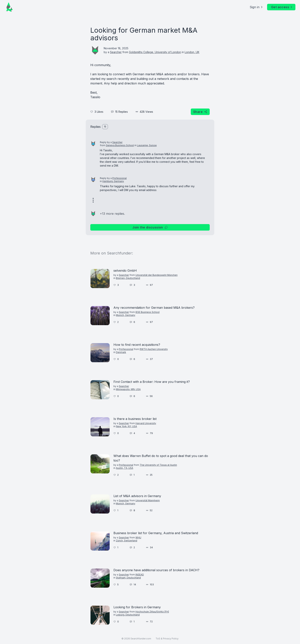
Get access (282, 7)
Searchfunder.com (141, 639)
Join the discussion (150, 227)
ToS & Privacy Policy (167, 639)
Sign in (256, 7)
